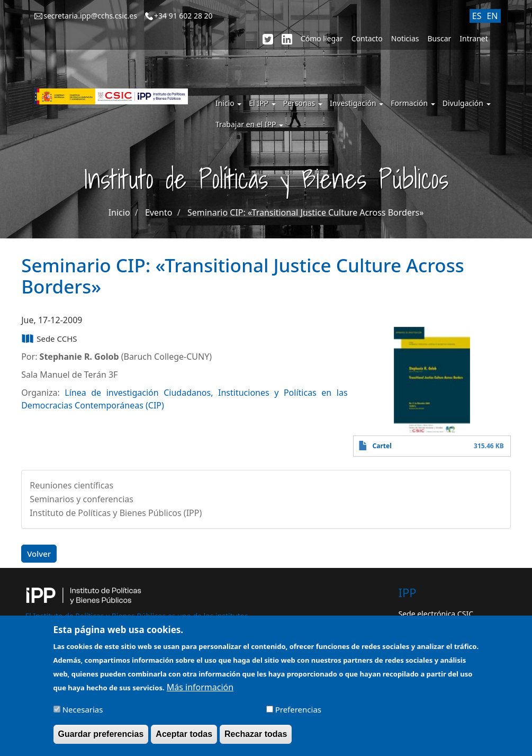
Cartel (382, 446)
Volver (39, 554)
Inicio (228, 103)
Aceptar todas (184, 739)
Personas (303, 103)
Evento (159, 212)
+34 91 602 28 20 (183, 16)
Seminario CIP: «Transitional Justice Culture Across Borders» (305, 212)
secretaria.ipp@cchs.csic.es (90, 16)
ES (477, 16)
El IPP (262, 103)
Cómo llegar (322, 38)
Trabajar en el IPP (249, 124)
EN (492, 16)
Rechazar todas (256, 739)
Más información (200, 692)
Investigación (357, 103)
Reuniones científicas (71, 485)
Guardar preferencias (101, 739)
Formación (413, 103)
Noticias (405, 38)
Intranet (474, 38)
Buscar (440, 38)
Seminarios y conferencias (82, 499)
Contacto (367, 38)
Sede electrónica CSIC (436, 614)
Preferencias (298, 715)
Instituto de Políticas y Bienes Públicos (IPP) (116, 513)
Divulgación (467, 103)
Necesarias (83, 715)
